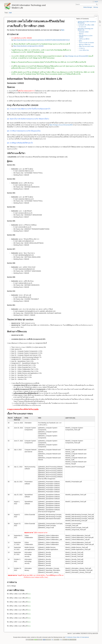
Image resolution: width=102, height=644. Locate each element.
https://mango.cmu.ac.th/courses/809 (76, 56)
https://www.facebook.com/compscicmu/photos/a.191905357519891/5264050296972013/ (41, 40)
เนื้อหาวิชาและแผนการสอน (86, 46)
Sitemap (96, 7)
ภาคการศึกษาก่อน (84, 50)
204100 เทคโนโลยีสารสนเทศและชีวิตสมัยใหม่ (87, 22)
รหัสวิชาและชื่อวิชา (84, 39)
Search (97, 4)
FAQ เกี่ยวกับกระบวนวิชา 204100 (86, 36)
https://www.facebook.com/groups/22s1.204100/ (28, 46)
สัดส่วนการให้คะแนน (85, 45)
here (63, 30)
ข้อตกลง (81, 34)
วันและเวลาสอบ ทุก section (86, 43)
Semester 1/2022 (84, 32)
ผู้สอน (80, 41)
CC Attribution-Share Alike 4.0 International (77, 637)
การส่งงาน (82, 48)
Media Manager (88, 7)
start (10, 13)
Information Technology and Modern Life (85, 29)
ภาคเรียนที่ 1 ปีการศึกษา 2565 (86, 25)
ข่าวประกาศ (82, 27)
